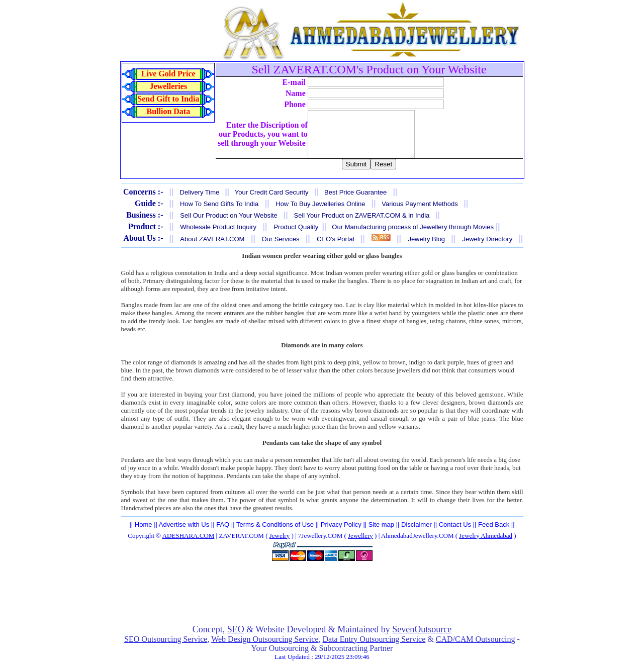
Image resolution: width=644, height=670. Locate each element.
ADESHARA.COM (189, 545)
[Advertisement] (322, 602)
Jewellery (360, 545)
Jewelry (280, 545)
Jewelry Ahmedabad (486, 545)
